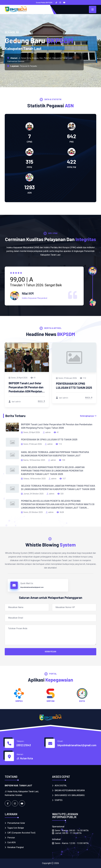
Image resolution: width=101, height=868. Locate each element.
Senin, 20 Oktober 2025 (32, 512)
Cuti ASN (11, 842)
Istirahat (56, 839)
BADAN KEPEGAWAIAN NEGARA (70, 790)
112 (83, 378)
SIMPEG (59, 800)
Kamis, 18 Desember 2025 (33, 460)
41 (33, 378)
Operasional (58, 826)
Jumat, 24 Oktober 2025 (32, 494)
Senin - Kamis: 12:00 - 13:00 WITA (70, 843)
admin (47, 432)
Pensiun (11, 838)
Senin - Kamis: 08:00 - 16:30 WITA (70, 830)
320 (60, 494)
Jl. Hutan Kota (25, 758)
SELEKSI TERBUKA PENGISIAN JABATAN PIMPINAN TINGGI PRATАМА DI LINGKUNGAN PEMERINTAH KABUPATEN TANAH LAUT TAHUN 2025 (58, 487)
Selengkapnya (88, 416)
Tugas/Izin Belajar (16, 828)
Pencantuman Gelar (16, 823)
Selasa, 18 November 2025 (33, 479)
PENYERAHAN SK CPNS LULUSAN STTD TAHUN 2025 (49, 439)
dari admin (15, 401)
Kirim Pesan (50, 652)
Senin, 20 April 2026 (18, 378)
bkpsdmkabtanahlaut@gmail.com (32, 587)
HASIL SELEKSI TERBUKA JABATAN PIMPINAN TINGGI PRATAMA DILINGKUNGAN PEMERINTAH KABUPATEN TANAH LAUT (55, 454)
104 (62, 460)
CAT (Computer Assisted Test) (21, 833)
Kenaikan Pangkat (16, 847)
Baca (41, 401)
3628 (60, 512)
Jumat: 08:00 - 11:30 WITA (67, 833)
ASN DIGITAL (61, 786)
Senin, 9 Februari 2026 (66, 378)
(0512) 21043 (24, 745)
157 (63, 479)
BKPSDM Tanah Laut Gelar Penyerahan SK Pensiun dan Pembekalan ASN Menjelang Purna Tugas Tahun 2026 (57, 426)
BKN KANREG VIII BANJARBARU (70, 795)
